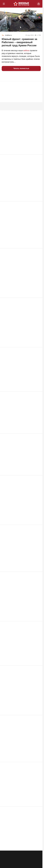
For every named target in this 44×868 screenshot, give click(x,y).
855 (38, 250)
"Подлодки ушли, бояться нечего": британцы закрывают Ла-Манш (18, 747)
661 (38, 394)
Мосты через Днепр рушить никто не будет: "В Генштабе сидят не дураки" (19, 186)
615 (38, 482)
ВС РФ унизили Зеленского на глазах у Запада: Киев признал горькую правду (19, 839)
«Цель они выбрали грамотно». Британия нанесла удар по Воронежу (21, 655)
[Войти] (39, 4)
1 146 (37, 155)
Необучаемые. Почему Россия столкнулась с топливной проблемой (19, 607)
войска (26, 51)
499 (38, 716)
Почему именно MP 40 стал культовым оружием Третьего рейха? (19, 699)
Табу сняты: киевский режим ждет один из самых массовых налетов (21, 512)
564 (38, 624)
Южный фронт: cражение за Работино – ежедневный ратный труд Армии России (19, 42)
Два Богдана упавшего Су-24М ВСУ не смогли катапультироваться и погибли (19, 280)
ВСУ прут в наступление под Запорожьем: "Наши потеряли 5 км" (21, 233)
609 (38, 529)
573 (38, 576)
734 (38, 297)
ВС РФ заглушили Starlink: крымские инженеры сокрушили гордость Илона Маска (19, 139)
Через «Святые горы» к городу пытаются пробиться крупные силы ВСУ (21, 794)
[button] (4, 76)
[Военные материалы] (21, 4)
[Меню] (4, 4)
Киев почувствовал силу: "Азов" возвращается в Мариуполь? (17, 378)
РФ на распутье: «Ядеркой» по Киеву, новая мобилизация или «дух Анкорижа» (20, 467)
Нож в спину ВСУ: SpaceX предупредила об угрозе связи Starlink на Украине (20, 560)
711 (38, 347)
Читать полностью (21, 68)
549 (38, 669)
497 (38, 764)
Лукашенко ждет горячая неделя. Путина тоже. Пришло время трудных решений (20, 425)
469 (38, 808)
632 (38, 437)
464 (38, 853)
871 (38, 202)
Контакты (26, 864)
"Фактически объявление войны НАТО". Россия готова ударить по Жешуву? (20, 328)
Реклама (5, 864)
